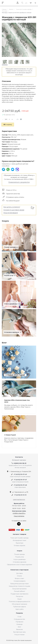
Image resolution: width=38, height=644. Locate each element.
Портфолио (20, 622)
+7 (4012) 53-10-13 (20, 495)
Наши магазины (19, 516)
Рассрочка (20, 596)
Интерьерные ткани (19, 540)
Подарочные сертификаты (19, 594)
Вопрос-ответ (19, 578)
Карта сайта (19, 609)
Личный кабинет (20, 591)
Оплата (19, 576)
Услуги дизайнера (12, 304)
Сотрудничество (19, 619)
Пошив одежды (11, 247)
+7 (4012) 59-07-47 (20, 480)
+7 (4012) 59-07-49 (20, 474)
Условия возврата (20, 581)
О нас (20, 617)
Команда (19, 624)
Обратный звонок (19, 500)
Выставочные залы (19, 632)
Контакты (19, 457)
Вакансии (19, 629)
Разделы (19, 613)
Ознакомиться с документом (19, 182)
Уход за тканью (19, 635)
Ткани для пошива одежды (19, 538)
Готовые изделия (19, 546)
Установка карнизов (13, 332)
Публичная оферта (20, 607)
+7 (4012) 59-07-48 (20, 485)
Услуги (20, 551)
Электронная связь (19, 511)
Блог (19, 627)
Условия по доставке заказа (14, 210)
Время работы (19, 503)
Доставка (19, 573)
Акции (20, 599)
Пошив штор (10, 276)
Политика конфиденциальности (20, 602)
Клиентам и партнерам (20, 570)
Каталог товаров (20, 534)
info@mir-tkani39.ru (19, 513)
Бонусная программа (19, 589)
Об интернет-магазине (20, 604)
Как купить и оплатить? (12, 207)
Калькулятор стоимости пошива (19, 586)
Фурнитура (19, 543)
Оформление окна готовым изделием (20, 565)
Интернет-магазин (19, 460)
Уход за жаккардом (11, 213)
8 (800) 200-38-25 (20, 463)
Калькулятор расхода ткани (19, 584)
